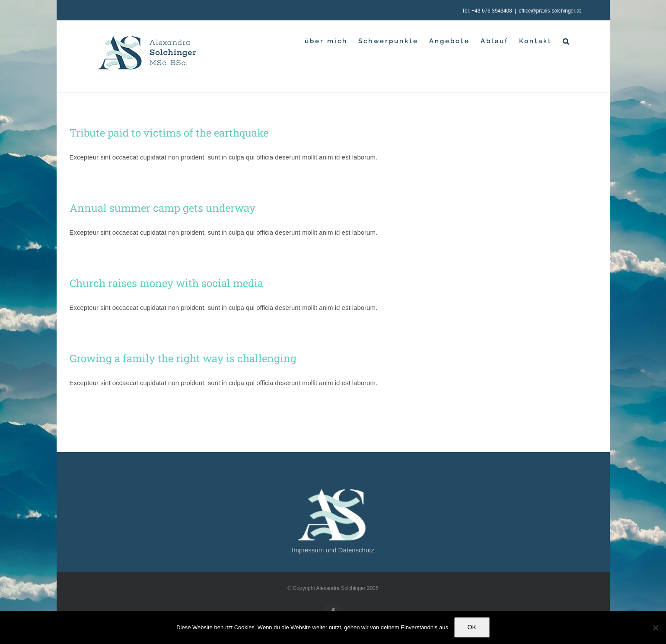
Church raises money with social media (166, 283)
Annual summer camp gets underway (163, 208)
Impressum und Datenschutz (333, 550)
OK (472, 627)
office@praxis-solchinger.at (550, 11)
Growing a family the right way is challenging (183, 358)
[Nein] (655, 628)
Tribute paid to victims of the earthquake (169, 133)
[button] (566, 41)
